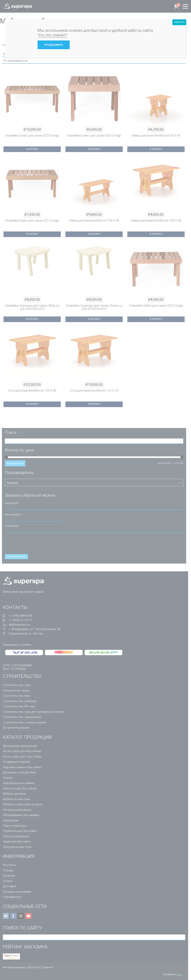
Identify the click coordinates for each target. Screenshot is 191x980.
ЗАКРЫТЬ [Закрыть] (179, 22)
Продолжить (54, 45)
